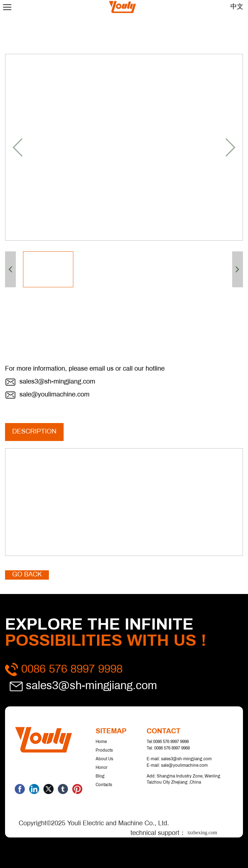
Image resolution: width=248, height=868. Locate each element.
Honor (102, 768)
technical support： (180, 833)
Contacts (104, 785)
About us (104, 759)
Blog (100, 776)
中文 (237, 7)
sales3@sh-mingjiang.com (57, 382)
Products (104, 751)
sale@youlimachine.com (54, 395)
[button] (18, 147)
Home (101, 742)
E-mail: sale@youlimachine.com (177, 766)
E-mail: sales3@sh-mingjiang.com (179, 759)
